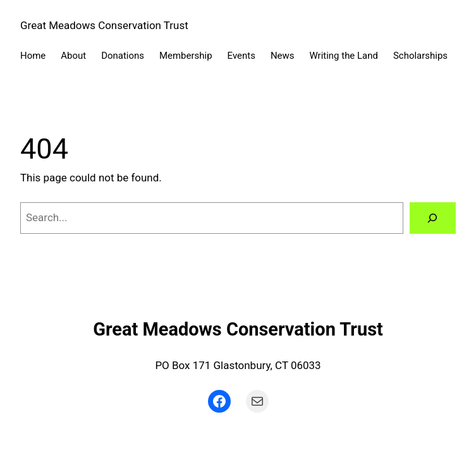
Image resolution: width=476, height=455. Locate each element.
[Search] (433, 218)
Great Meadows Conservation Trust (104, 25)
